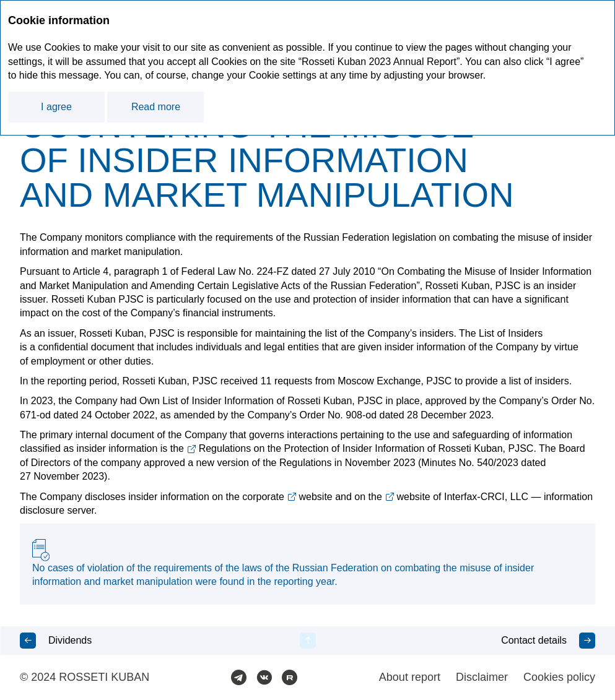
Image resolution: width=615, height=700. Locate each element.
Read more (156, 107)
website (316, 497)
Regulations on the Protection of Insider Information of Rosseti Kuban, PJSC (366, 448)
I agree (56, 107)
